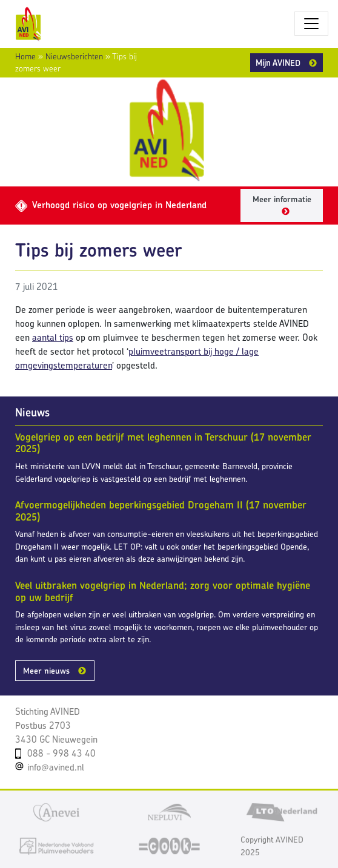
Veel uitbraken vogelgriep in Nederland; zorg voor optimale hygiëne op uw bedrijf (163, 591)
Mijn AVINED (278, 63)
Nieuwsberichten (74, 56)
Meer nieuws (46, 671)
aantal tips (53, 337)
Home (25, 56)
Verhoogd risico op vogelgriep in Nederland (111, 205)
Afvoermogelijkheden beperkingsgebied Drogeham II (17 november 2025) (161, 511)
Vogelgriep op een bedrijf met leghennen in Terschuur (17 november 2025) (163, 443)
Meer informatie (282, 199)
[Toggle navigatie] (311, 24)
